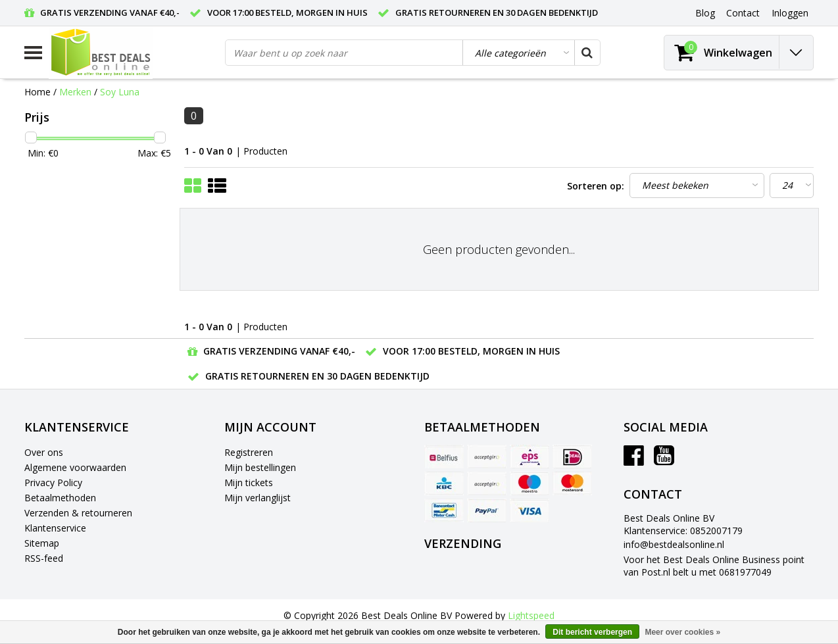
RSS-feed (44, 558)
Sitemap (42, 543)
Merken (75, 92)
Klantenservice (55, 528)
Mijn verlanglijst (258, 498)
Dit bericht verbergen (592, 632)
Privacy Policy (53, 483)
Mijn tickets (249, 483)
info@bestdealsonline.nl (674, 544)
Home (37, 92)
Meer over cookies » (682, 632)
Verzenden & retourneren (78, 513)
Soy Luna (120, 92)
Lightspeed (531, 615)
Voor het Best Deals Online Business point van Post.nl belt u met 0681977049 (714, 566)
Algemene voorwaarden (75, 467)
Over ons (44, 452)
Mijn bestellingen (260, 467)
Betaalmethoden (60, 498)
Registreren (249, 452)
